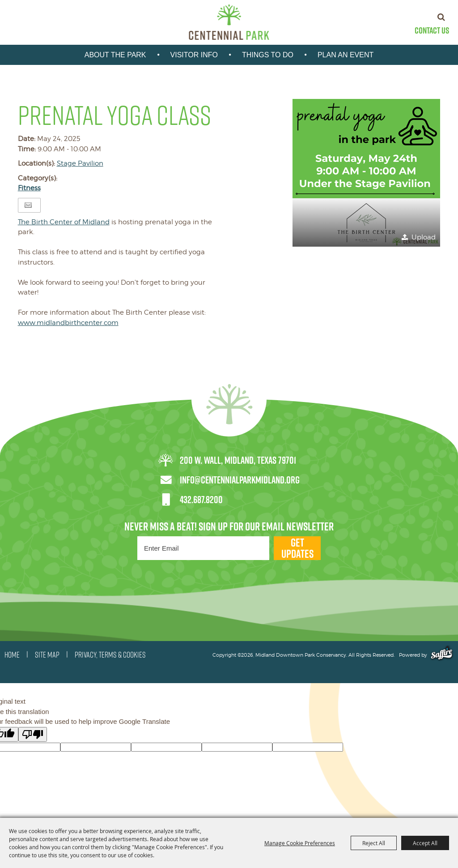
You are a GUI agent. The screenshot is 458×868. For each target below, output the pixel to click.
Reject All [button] (374, 843)
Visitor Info (194, 55)
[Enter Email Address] (203, 548)
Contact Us (432, 30)
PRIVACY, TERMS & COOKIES (110, 655)
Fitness (29, 188)
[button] (366, 173)
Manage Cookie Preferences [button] (300, 843)
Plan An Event (346, 55)
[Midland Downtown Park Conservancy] (229, 22)
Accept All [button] (425, 843)
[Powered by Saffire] (442, 655)
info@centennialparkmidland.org (240, 480)
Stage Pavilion (80, 163)
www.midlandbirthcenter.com (68, 323)
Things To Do (268, 55)
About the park (115, 55)
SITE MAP (47, 655)
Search (441, 17)
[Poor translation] (33, 734)
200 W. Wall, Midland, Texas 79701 (238, 460)
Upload (424, 237)
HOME (12, 655)
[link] (64, 222)
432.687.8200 (201, 500)
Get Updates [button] (297, 548)
